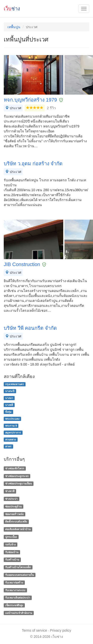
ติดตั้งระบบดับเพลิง (16, 522)
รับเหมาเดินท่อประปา (18, 598)
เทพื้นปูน (14, 27)
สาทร (8, 446)
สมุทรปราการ (13, 433)
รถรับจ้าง (10, 544)
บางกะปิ (10, 391)
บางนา (9, 398)
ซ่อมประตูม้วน (13, 506)
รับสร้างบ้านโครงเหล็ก (18, 567)
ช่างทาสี (10, 491)
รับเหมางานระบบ (15, 590)
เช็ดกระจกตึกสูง (14, 605)
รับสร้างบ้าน (12, 560)
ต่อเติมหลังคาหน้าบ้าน (18, 529)
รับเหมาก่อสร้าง (14, 582)
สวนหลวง (11, 439)
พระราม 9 (11, 426)
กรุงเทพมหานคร (15, 384)
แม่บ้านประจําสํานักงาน (19, 613)
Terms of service (34, 630)
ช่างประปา (11, 499)
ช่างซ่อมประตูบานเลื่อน (18, 484)
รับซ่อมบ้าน (12, 552)
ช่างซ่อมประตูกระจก (17, 476)
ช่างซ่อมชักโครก (15, 468)
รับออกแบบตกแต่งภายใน (19, 575)
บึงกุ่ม (8, 412)
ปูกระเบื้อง (11, 537)
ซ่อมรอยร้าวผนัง (14, 514)
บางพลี (9, 405)
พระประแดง (12, 419)
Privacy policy (61, 630)
